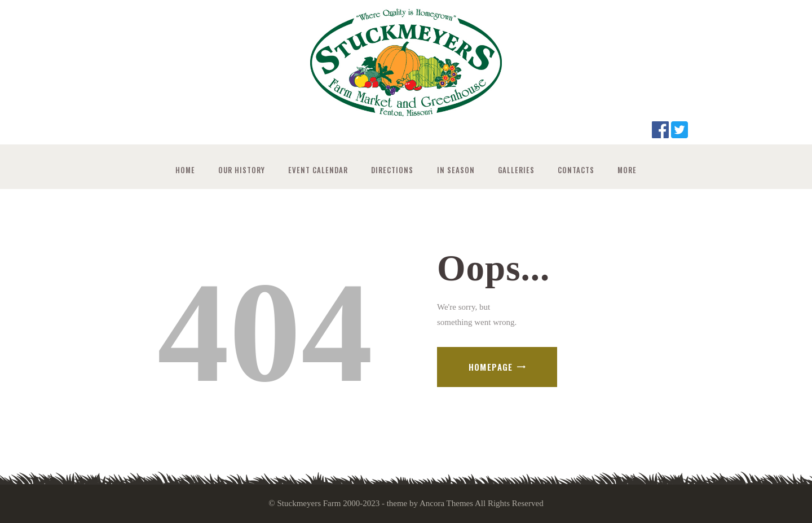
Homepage (491, 367)
